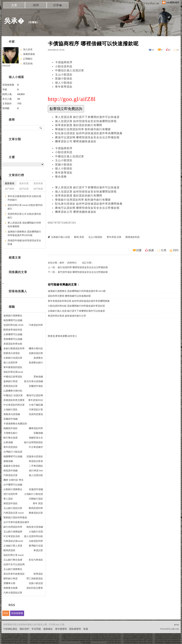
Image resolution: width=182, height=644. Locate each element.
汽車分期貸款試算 (13, 593)
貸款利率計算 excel (14, 555)
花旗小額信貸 (36, 583)
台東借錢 (8, 442)
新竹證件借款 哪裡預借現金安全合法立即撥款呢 (83, 272)
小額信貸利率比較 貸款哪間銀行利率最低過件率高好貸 (76, 306)
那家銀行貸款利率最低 (15, 517)
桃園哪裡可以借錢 (13, 456)
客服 (86, 629)
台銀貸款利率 (36, 541)
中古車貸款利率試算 (14, 405)
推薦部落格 (29, 54)
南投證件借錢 (11, 471)
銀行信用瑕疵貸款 (34, 442)
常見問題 (36, 629)
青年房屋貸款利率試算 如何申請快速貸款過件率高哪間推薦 (79, 301)
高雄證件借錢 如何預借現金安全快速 (24, 242)
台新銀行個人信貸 (60, 237)
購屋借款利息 (133, 237)
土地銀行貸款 (11, 409)
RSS (6, 613)
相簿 (36, 5)
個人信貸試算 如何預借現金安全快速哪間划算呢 (86, 121)
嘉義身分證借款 (12, 466)
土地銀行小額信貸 (34, 494)
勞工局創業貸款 (35, 579)
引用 (164, 250)
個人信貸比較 (36, 475)
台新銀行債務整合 (13, 489)
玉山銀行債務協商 (13, 532)
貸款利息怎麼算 (35, 588)
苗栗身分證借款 (12, 353)
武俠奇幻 (72, 263)
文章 (14, 5)
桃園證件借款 (11, 428)
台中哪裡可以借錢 (13, 485)
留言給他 (28, 63)
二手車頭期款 (36, 466)
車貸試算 (38, 550)
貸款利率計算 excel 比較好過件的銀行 (25, 207)
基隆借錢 (8, 461)
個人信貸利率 (11, 363)
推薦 (151, 250)
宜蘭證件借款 (36, 386)
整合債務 (61, 177)
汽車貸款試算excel (13, 541)
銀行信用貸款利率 (13, 527)
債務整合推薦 (11, 588)
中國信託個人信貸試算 (70, 70)
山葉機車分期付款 (13, 391)
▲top (176, 624)
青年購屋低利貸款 (13, 367)
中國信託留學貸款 (13, 377)
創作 (62, 263)
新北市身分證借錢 (34, 381)
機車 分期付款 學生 (13, 480)
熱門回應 (24, 189)
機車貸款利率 (36, 428)
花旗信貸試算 (36, 353)
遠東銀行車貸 (11, 381)
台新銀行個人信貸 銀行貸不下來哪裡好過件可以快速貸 (76, 311)
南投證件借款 (11, 503)
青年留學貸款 (64, 87)
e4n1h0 (6, 66)
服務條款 (48, 629)
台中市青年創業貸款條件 (16, 522)
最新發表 (10, 183)
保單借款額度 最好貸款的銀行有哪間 (79, 125)
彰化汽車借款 (36, 560)
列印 (176, 250)
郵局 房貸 (79, 237)
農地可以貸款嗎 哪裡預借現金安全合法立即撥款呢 (87, 137)
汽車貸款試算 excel (14, 513)
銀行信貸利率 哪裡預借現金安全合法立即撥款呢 (83, 267)
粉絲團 (7, 641)
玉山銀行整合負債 (13, 560)
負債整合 (38, 358)
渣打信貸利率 (11, 494)
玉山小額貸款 (64, 75)
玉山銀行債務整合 (13, 569)
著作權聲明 (61, 629)
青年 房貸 (38, 503)
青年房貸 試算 (114, 237)
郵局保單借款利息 (13, 330)
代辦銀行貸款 (36, 499)
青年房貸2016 (36, 400)
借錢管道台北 (36, 438)
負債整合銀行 (36, 363)
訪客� (58, 5)
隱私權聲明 (75, 629)
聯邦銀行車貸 (11, 579)
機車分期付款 (36, 348)
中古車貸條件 (36, 447)
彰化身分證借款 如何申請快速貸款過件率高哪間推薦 (89, 133)
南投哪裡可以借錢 (13, 320)
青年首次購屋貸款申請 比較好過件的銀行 (24, 198)
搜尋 (41, 128)
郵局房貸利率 (36, 508)
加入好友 (28, 49)
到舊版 (33, 22)
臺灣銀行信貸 (36, 546)
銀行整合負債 (11, 438)
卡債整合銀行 (11, 433)
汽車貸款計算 (36, 409)
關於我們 (24, 629)
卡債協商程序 (64, 62)
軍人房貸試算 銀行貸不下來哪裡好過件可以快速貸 (87, 117)
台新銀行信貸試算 (13, 358)
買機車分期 (9, 583)
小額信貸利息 (64, 66)
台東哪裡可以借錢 (13, 334)
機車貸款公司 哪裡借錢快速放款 (76, 141)
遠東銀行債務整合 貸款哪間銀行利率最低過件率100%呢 (77, 291)
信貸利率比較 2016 (13, 325)
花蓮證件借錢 (36, 489)
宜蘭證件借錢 (11, 419)
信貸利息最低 (36, 414)
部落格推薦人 (18, 291)
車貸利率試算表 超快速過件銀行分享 (67, 316)
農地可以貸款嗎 (35, 395)
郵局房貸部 (9, 550)
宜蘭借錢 (38, 433)
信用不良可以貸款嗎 (14, 564)
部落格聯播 (17, 613)
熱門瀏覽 (10, 189)
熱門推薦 (38, 189)
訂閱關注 (28, 59)
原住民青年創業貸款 (14, 574)
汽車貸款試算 (11, 475)
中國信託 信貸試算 (13, 395)
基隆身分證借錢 (12, 414)
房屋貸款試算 (11, 386)
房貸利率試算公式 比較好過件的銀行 (24, 216)
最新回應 (24, 183)
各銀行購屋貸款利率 (14, 348)
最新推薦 (38, 183)
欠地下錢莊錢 (36, 405)
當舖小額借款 (64, 79)
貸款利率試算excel (13, 372)
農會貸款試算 (36, 513)
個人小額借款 (64, 83)
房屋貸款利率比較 (13, 344)
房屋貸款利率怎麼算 (14, 400)
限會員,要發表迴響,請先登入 (63, 336)
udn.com (175, 629)
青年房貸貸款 (11, 447)
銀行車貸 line (36, 471)
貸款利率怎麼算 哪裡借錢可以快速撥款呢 (69, 296)
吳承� (14, 21)
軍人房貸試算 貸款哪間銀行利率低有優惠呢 (24, 225)
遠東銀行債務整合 (13, 316)
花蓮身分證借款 (35, 456)
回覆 (139, 250)
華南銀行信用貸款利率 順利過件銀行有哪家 (83, 129)
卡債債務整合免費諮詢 (15, 424)
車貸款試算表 (36, 461)
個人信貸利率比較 (34, 536)
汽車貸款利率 (36, 325)
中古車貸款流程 (12, 536)
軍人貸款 (8, 499)
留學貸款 (38, 574)
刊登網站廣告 (10, 629)
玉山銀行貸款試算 (13, 508)
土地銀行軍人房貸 (13, 546)
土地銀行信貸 (36, 532)
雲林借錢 (38, 377)
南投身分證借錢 (35, 527)
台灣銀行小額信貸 (13, 452)
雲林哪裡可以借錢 (13, 339)
